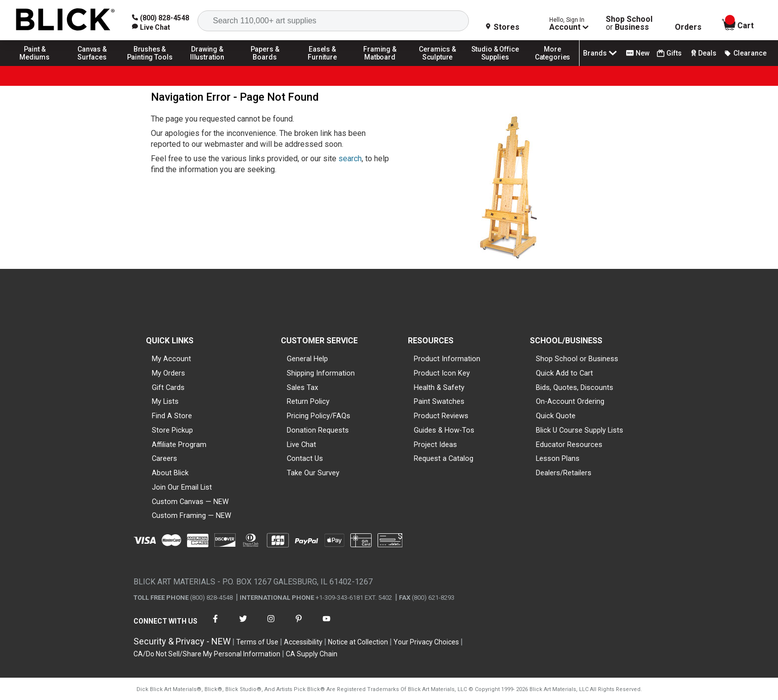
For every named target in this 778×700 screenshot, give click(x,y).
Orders (688, 27)
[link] (151, 27)
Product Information (447, 359)
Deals (703, 53)
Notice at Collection (358, 642)
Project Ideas (435, 445)
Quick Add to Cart (564, 373)
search (350, 159)
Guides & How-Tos (444, 430)
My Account (171, 359)
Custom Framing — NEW (192, 515)
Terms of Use (257, 642)
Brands (601, 53)
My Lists (165, 401)
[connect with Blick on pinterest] (299, 625)
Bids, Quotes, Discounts (575, 387)
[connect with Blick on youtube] (326, 625)
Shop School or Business (577, 359)
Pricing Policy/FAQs (319, 416)
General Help (307, 359)
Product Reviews (441, 416)
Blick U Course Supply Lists (580, 430)
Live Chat (301, 445)
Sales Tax (302, 387)
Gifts (669, 53)
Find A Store (172, 416)
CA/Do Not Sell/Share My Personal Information (207, 654)
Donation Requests (318, 430)
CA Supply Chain (312, 654)
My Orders (168, 373)
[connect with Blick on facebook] (215, 625)
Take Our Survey (313, 473)
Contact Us (305, 458)
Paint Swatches (439, 401)
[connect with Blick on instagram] (271, 625)
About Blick (170, 473)
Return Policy (308, 401)
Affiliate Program (179, 445)
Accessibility (303, 642)
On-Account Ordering (570, 401)
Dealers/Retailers (564, 473)
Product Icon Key (442, 373)
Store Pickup (172, 430)
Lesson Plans (558, 458)
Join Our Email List (182, 487)
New (638, 53)
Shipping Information (321, 373)
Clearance (745, 53)
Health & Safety (439, 387)
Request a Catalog (444, 458)
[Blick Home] (65, 20)
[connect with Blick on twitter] (243, 625)
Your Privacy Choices (426, 642)
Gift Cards (168, 387)
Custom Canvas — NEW (190, 502)
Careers (164, 458)
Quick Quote (556, 416)
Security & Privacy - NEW (182, 641)
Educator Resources (569, 445)
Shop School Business (629, 23)
